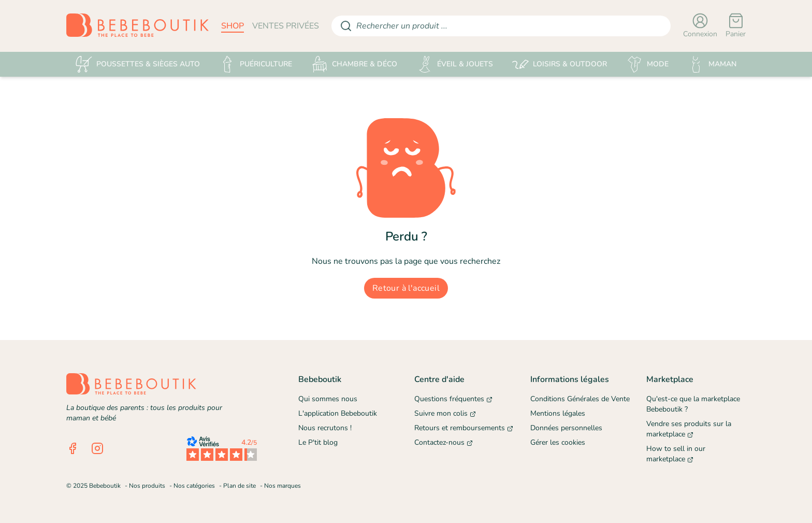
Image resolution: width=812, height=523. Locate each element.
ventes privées (286, 26)
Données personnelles (566, 428)
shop (233, 26)
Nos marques (282, 486)
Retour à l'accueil (406, 288)
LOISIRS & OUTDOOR (560, 64)
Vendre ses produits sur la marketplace (689, 429)
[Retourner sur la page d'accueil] (137, 26)
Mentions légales (558, 413)
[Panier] (736, 26)
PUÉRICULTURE (256, 64)
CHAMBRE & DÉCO (354, 64)
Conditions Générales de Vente (580, 399)
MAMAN (712, 64)
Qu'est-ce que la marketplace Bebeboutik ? (693, 404)
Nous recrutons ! (325, 428)
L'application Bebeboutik (338, 413)
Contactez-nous (444, 442)
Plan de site (240, 486)
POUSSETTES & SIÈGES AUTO (138, 64)
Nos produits (147, 486)
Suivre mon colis (445, 413)
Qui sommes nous (328, 399)
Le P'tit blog (318, 442)
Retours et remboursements (464, 428)
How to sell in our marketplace (676, 454)
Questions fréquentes (453, 399)
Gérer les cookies (558, 442)
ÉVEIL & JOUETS (455, 64)
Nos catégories (194, 486)
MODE (647, 64)
